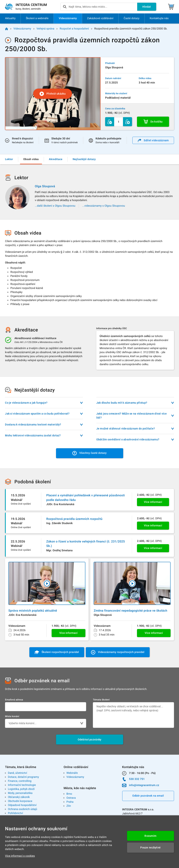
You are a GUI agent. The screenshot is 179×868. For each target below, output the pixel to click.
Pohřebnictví (15, 813)
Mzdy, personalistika (20, 793)
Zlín (69, 806)
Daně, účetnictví (17, 773)
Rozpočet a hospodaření (74, 29)
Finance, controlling (20, 781)
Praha (70, 802)
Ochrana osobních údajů (23, 809)
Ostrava (71, 798)
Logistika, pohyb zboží (21, 789)
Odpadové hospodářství (22, 805)
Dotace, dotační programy (23, 777)
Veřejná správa (45, 29)
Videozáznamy (22, 29)
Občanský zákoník (19, 797)
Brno (69, 794)
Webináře (72, 773)
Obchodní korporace (20, 801)
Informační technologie (22, 785)
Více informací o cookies (20, 856)
